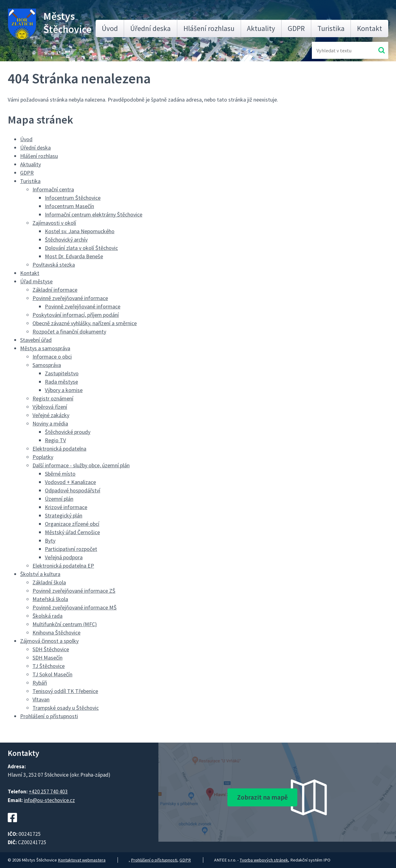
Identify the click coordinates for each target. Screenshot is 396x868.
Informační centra (53, 189)
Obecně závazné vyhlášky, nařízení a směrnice (85, 323)
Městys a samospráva (45, 348)
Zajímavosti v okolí (54, 223)
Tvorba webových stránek (264, 860)
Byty (50, 541)
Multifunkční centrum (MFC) (65, 624)
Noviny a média (50, 423)
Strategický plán (64, 515)
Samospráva (47, 365)
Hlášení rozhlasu (209, 28)
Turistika (331, 28)
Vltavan (41, 699)
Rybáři (40, 683)
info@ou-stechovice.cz (49, 800)
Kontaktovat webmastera (82, 860)
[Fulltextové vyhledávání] (337, 50)
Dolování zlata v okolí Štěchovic (81, 248)
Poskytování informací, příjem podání (76, 315)
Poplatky (43, 457)
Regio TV (55, 440)
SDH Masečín (47, 658)
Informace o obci (52, 357)
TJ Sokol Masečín (52, 674)
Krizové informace (66, 507)
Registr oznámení (53, 398)
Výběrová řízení (50, 407)
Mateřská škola (50, 599)
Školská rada (47, 616)
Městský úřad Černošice (72, 532)
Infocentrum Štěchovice (73, 198)
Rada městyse (61, 382)
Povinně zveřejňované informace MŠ (75, 607)
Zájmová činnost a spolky (49, 641)
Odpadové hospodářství (73, 490)
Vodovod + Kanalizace (70, 482)
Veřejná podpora (64, 557)
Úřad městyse (36, 281)
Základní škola (49, 582)
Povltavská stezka (54, 265)
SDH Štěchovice (51, 649)
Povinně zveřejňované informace (70, 298)
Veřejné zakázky (51, 415)
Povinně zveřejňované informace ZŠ (74, 591)
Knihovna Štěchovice (56, 632)
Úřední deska (151, 28)
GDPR (296, 28)
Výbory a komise (64, 390)
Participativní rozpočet (71, 549)
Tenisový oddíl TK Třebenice (65, 691)
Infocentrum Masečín (69, 206)
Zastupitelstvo (62, 373)
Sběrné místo (60, 474)
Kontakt (370, 28)
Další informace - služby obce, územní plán (81, 465)
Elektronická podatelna (59, 449)
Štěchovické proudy (68, 432)
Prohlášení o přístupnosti (49, 716)
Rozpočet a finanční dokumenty (69, 331)
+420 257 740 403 (48, 792)
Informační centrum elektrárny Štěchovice (94, 214)
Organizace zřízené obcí (72, 524)
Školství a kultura (40, 574)
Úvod (110, 28)
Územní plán (59, 499)
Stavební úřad (36, 340)
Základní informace (55, 290)
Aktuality (261, 28)
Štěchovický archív (66, 240)
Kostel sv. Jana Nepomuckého (80, 231)
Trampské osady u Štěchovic (66, 708)
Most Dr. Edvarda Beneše (74, 256)
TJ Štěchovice (49, 666)
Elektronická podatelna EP (63, 566)
